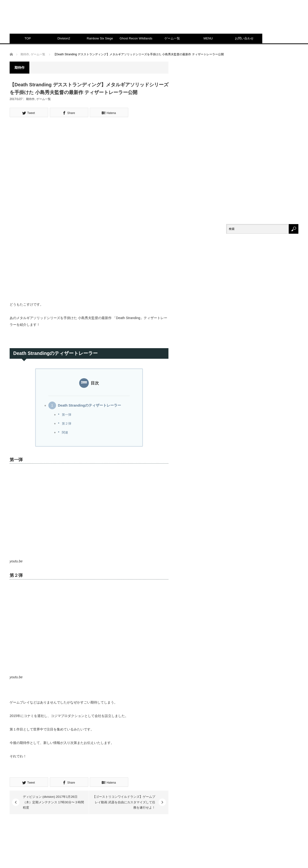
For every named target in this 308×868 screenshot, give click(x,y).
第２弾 (67, 424)
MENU (208, 38)
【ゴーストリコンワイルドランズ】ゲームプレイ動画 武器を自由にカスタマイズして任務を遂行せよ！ (124, 802)
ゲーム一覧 (172, 38)
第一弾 (67, 415)
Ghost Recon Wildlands (136, 38)
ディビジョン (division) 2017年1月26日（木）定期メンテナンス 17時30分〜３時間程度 (53, 802)
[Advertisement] (211, 20)
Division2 (64, 38)
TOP (28, 38)
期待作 (30, 99)
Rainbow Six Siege (100, 38)
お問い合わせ (244, 38)
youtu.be (16, 561)
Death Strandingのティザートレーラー (90, 405)
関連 (65, 432)
